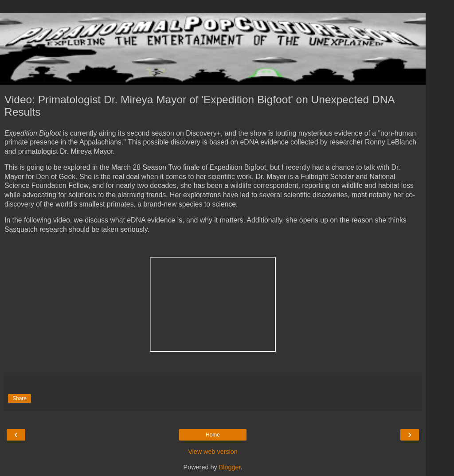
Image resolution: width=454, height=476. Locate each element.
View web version (213, 452)
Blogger (230, 467)
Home (213, 435)
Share (20, 398)
